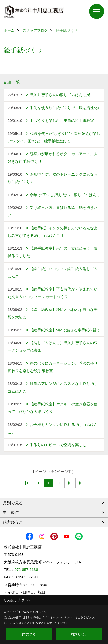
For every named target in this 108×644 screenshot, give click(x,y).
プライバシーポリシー (58, 617)
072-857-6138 (26, 570)
